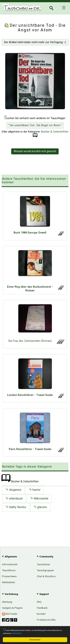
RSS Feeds (10, 614)
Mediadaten (9, 582)
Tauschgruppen (45, 570)
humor (35, 490)
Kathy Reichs (16, 507)
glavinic (40, 507)
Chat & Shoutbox (46, 576)
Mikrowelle (39, 498)
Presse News (9, 576)
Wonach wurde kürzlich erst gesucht (35, 151)
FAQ (39, 602)
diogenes (14, 490)
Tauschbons (9, 570)
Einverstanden (35, 640)
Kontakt (41, 614)
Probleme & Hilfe (46, 620)
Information (17, 633)
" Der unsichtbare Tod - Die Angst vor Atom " (35, 125)
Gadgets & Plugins (12, 608)
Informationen (10, 564)
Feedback (42, 608)
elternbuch (14, 498)
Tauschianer (43, 564)
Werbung (7, 602)
